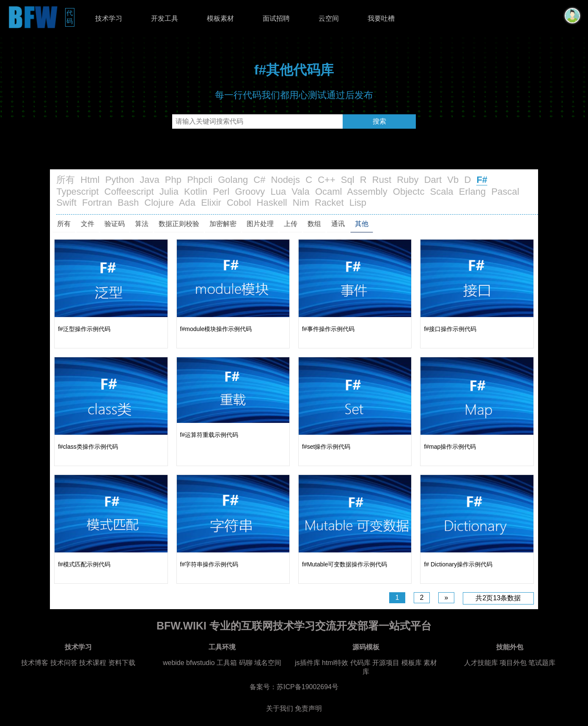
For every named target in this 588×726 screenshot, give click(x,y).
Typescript (77, 192)
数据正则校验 (179, 224)
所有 (66, 180)
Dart (433, 180)
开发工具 (165, 18)
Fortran (97, 203)
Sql (348, 180)
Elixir (211, 203)
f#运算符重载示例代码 (209, 435)
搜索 (379, 121)
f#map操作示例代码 (450, 447)
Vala (300, 192)
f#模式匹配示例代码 (84, 564)
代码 (70, 17)
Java (149, 180)
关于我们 (280, 708)
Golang (233, 180)
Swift (66, 203)
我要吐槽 (381, 18)
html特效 (335, 663)
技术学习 (109, 18)
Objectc (409, 192)
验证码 (115, 224)
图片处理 (260, 224)
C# (259, 180)
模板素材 (220, 18)
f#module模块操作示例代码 (216, 329)
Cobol (239, 203)
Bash (128, 203)
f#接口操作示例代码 (450, 329)
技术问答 (64, 663)
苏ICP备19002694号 (308, 687)
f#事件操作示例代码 (328, 329)
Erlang (473, 192)
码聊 (246, 663)
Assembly (367, 192)
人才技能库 (481, 663)
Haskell (272, 203)
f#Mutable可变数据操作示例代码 (345, 564)
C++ (327, 180)
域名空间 (268, 663)
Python (120, 180)
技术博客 (35, 663)
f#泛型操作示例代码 (84, 329)
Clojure (159, 203)
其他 (362, 224)
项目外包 (513, 663)
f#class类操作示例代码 (88, 447)
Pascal (505, 192)
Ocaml (329, 192)
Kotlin (196, 192)
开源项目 (386, 663)
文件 (88, 224)
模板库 (412, 663)
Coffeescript (129, 192)
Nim (301, 203)
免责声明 (308, 708)
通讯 (338, 224)
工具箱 (227, 663)
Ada (187, 203)
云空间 (329, 18)
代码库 (360, 663)
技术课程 (93, 663)
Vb (453, 180)
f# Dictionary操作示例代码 (458, 564)
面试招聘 (276, 18)
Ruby (408, 180)
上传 (291, 224)
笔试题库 (542, 663)
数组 (314, 224)
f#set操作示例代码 (326, 447)
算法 (142, 224)
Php (173, 180)
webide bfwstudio (190, 663)
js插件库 (308, 663)
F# (482, 180)
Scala (442, 192)
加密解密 (223, 224)
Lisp (358, 203)
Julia (169, 192)
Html (90, 180)
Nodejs (286, 180)
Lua (279, 192)
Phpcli (200, 180)
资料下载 (122, 663)
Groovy (250, 192)
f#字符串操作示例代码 (209, 564)
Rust (382, 180)
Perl (221, 192)
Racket (329, 203)
